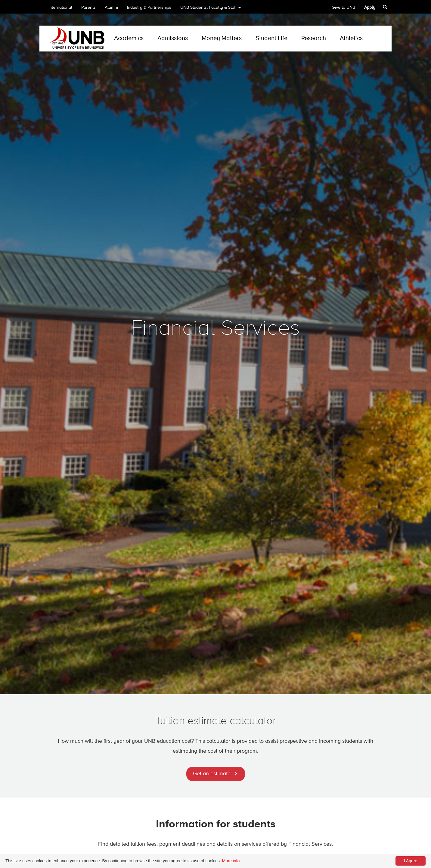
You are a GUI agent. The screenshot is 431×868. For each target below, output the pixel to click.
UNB (211, 9)
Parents (88, 8)
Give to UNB (343, 8)
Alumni (111, 8)
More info (231, 861)
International (60, 8)
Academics (129, 38)
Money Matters (222, 38)
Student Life (271, 38)
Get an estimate (212, 774)
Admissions (173, 38)
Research (314, 38)
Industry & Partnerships (149, 8)
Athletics (351, 38)
